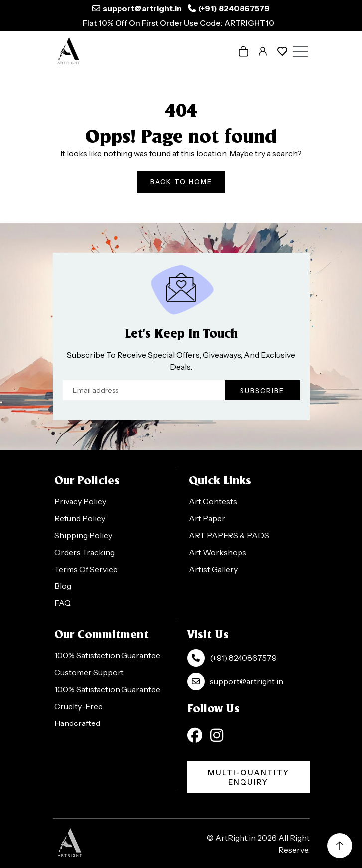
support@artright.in (142, 8)
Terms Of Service (86, 569)
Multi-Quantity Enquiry (248, 777)
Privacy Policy (80, 501)
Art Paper (207, 518)
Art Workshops (218, 552)
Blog (63, 586)
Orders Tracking (84, 552)
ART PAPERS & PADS (229, 535)
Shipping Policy (83, 535)
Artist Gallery (213, 569)
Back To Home (181, 182)
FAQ (62, 603)
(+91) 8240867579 (234, 8)
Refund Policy (80, 518)
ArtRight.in (236, 838)
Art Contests (213, 501)
